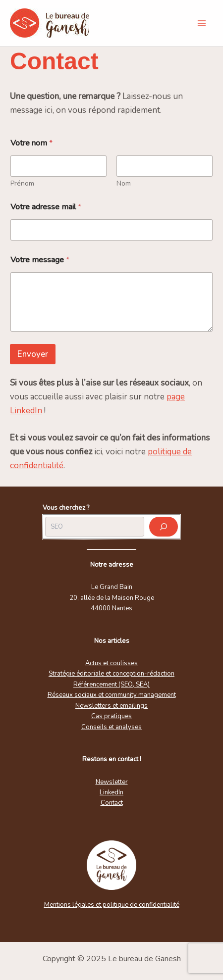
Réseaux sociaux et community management (112, 695)
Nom (124, 183)
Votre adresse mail (46, 207)
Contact (112, 803)
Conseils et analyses (111, 727)
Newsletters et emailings (111, 706)
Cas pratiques (111, 716)
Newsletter (112, 782)
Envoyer (33, 354)
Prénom (22, 183)
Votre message (40, 260)
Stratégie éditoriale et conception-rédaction (111, 674)
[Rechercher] (164, 527)
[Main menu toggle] (202, 23)
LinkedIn (111, 792)
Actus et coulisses (111, 663)
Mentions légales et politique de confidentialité (112, 905)
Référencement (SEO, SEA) (111, 685)
